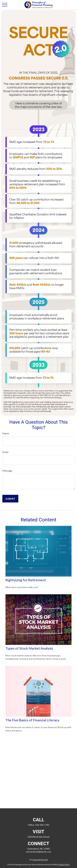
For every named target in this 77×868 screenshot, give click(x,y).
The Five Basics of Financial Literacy (32, 720)
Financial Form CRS (40, 860)
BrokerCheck (64, 864)
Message (7, 471)
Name (6, 433)
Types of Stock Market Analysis (29, 648)
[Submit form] (10, 499)
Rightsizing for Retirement (26, 580)
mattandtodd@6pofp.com (39, 852)
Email (5, 452)
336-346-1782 (42, 825)
